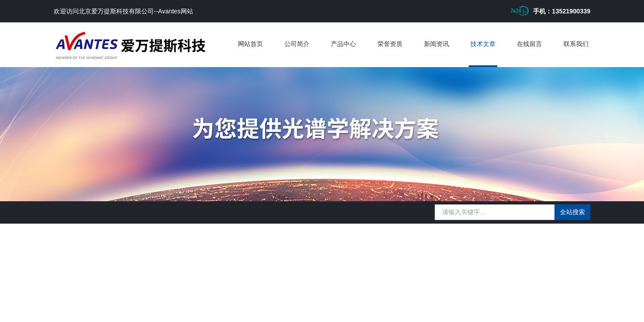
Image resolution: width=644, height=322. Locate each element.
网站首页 (250, 44)
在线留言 (530, 44)
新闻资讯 (436, 44)
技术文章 (483, 44)
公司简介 (297, 44)
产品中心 (343, 44)
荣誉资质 (390, 44)
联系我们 (576, 44)
